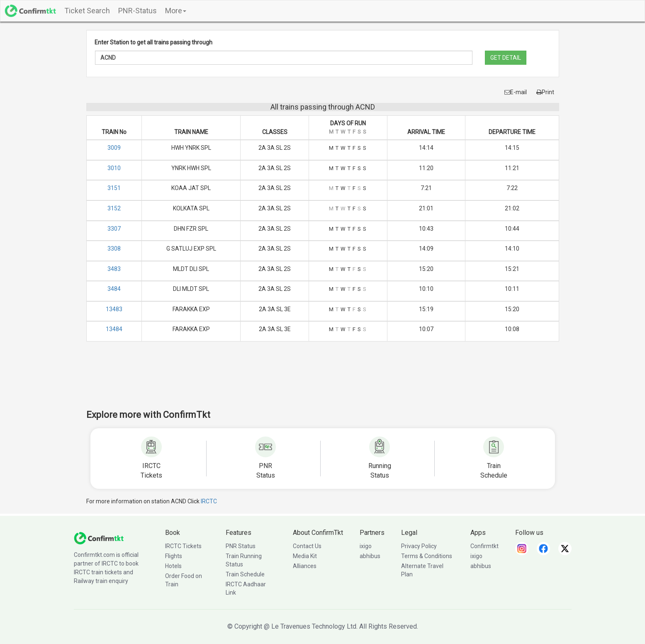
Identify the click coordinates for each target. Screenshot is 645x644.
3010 (114, 168)
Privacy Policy (419, 546)
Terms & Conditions (427, 556)
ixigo (366, 546)
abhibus (370, 556)
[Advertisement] (323, 381)
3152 (114, 208)
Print (545, 92)
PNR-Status (138, 11)
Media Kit (305, 556)
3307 (114, 229)
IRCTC (209, 501)
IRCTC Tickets (183, 546)
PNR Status (241, 546)
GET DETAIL (506, 58)
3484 (114, 289)
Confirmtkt (484, 546)
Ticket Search (87, 11)
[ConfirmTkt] (99, 538)
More (176, 11)
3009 (114, 148)
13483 (114, 309)
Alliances (305, 566)
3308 (114, 249)
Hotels (173, 566)
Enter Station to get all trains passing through (153, 42)
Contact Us (307, 546)
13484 (114, 329)
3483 (114, 269)
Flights (174, 556)
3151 (114, 188)
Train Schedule (245, 574)
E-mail (516, 92)
